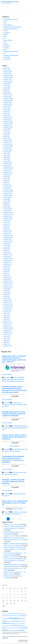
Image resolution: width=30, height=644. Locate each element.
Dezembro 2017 (8, 258)
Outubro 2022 (8, 148)
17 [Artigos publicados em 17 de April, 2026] (18, 598)
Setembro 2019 (8, 218)
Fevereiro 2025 (8, 95)
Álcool (14, 449)
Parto (7, 407)
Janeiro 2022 (7, 165)
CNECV (6, 31)
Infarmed (6, 48)
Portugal (5, 496)
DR (4, 38)
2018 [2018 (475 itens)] (5, 614)
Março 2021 (7, 184)
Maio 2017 (7, 272)
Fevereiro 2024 (8, 118)
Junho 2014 (7, 338)
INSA (5, 50)
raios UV (13, 514)
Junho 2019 (7, 224)
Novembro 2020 (8, 192)
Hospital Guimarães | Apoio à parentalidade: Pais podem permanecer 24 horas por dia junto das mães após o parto (14, 389)
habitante (15, 494)
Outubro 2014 (8, 331)
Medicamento (6, 379)
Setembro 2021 (8, 173)
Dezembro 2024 (8, 98)
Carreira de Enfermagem (11, 29)
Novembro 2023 (8, 123)
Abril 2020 (7, 205)
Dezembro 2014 (8, 327)
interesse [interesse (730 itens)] (23, 626)
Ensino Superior (8, 40)
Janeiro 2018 (7, 257)
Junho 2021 (7, 178)
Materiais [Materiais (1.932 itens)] (5, 630)
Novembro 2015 (8, 306)
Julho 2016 (7, 291)
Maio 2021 (7, 180)
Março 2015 (7, 321)
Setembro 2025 (8, 81)
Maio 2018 (7, 249)
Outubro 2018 (8, 239)
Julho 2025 (7, 85)
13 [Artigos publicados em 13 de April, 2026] (3, 598)
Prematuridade (6, 474)
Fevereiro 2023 (8, 140)
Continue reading (8, 374)
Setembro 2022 (8, 150)
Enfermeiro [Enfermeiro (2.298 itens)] (6, 623)
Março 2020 (7, 207)
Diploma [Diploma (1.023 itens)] (17, 621)
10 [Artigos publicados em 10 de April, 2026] (18, 595)
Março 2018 (7, 253)
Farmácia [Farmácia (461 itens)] (18, 624)
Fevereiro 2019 (8, 232)
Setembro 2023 (8, 127)
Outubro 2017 (8, 262)
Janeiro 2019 (7, 234)
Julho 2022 (7, 154)
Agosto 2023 (7, 129)
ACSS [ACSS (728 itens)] (8, 614)
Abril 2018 (7, 251)
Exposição (15, 512)
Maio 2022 (7, 158)
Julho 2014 (7, 336)
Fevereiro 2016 (8, 300)
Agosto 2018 (7, 243)
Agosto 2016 (7, 289)
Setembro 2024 (8, 104)
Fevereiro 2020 (8, 209)
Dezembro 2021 (8, 167)
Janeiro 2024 (7, 119)
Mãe (25, 405)
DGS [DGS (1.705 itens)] (13, 621)
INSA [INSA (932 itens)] (19, 626)
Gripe (13, 428)
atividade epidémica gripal (20, 426)
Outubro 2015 (8, 308)
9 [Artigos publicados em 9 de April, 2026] (14, 595)
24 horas (15, 403)
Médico (20, 494)
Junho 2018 (7, 247)
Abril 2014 (7, 342)
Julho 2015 (7, 314)
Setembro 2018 (8, 241)
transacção (21, 381)
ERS (5, 42)
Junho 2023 (7, 133)
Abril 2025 (7, 91)
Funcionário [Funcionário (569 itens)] (22, 624)
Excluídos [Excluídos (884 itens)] (13, 624)
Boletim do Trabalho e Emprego (13, 27)
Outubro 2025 (8, 79)
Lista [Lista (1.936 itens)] (4, 628)
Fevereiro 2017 (8, 277)
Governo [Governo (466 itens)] (4, 626)
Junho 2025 (7, 87)
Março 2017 (7, 276)
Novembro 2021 (8, 169)
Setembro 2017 (8, 264)
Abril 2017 (7, 274)
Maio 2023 (7, 135)
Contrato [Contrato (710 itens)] (10, 621)
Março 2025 (7, 93)
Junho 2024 (7, 110)
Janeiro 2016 (7, 302)
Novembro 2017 (8, 260)
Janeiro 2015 (7, 325)
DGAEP (6, 34)
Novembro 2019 (8, 215)
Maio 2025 (7, 89)
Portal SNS (7, 57)
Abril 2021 (7, 182)
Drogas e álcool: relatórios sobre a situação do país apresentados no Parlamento (14, 437)
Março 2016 (7, 298)
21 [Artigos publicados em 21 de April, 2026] (7, 601)
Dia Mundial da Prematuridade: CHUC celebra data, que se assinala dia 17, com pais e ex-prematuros (13, 459)
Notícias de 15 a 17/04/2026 (12, 536)
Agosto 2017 (7, 266)
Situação (17, 451)
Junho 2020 (7, 201)
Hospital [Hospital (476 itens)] (7, 626)
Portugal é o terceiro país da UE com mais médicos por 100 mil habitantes (13, 482)
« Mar (4, 606)
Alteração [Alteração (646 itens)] (18, 614)
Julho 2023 (7, 131)
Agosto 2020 (7, 197)
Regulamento (13, 381)
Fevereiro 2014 (8, 346)
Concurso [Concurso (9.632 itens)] (14, 618)
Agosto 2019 (7, 220)
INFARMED (21, 377)
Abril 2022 (7, 159)
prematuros (14, 474)
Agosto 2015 (7, 312)
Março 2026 (7, 70)
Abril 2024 (7, 114)
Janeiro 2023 (7, 142)
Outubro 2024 (8, 102)
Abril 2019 (7, 228)
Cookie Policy (5, 638)
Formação (7, 46)
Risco (17, 514)
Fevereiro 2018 (8, 255)
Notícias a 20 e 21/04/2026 (11, 524)
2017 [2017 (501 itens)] (3, 614)
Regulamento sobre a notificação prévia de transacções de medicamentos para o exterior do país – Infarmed (14, 359)
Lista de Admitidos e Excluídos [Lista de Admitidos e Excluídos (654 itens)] (13, 628)
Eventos (6, 44)
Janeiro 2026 (7, 74)
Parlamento (5, 451)
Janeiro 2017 (7, 279)
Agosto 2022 (7, 152)
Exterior (15, 377)
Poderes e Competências (11, 55)
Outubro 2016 (8, 285)
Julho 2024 (7, 108)
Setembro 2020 (8, 196)
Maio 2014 (7, 340)
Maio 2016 (7, 295)
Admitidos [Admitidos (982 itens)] (13, 614)
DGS (5, 36)
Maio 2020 (7, 203)
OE (4, 54)
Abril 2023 (7, 137)
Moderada (24, 428)
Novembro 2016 (8, 283)
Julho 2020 (7, 199)
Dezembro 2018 (8, 236)
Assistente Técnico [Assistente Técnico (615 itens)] (12, 616)
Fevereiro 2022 (8, 163)
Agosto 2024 (7, 106)
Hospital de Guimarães (17, 405)
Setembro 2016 (8, 287)
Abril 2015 (7, 319)
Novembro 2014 (8, 329)
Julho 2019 (7, 222)
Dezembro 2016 (8, 281)
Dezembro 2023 (8, 121)
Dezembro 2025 (8, 76)
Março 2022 (7, 161)
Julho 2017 (7, 268)
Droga (18, 449)
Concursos (7, 33)
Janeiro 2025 (7, 97)
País (7, 381)
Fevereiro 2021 (8, 186)
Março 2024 (7, 116)
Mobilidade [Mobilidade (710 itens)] (17, 630)
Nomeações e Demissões (11, 52)
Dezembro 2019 (8, 213)
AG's (5, 23)
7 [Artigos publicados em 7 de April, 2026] (7, 595)
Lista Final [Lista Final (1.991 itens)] (24, 628)
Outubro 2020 (8, 194)
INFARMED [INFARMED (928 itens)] (15, 626)
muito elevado (23, 512)
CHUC (14, 472)
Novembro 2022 (8, 146)
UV (20, 514)
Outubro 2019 (8, 217)
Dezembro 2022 (8, 144)
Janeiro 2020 (7, 211)
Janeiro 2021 (7, 188)
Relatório (12, 451)
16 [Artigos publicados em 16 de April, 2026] (14, 598)
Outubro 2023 (8, 125)
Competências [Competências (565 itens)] (5, 619)
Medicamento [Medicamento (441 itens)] (12, 630)
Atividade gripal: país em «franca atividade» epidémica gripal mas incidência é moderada (14, 414)
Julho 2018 (7, 245)
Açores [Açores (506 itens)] (18, 616)
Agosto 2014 (7, 335)
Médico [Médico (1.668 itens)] (23, 630)
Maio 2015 (7, 317)
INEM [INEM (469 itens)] (10, 626)
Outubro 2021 (8, 171)
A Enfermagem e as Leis (10, 2)
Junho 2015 (7, 316)
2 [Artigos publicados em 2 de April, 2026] (14, 592)
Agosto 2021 (7, 175)
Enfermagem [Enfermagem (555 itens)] (23, 621)
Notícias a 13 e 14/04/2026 (11, 557)
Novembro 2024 (8, 100)
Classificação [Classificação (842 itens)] (24, 616)
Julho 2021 (7, 177)
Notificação (14, 379)
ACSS (5, 21)
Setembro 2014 (8, 333)
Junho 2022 (7, 156)
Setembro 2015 (8, 310)
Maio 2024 (7, 112)
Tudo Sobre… (7, 59)
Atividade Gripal (7, 428)
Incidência (18, 428)
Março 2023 (7, 138)
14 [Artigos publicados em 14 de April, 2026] (7, 598)
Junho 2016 (7, 293)
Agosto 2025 (7, 83)
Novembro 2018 (8, 237)
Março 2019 (7, 230)
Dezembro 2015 (8, 304)
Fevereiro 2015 (8, 323)
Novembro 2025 (8, 78)
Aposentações (8, 25)
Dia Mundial (19, 472)
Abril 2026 (7, 68)
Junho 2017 (7, 270)
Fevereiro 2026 (8, 72)
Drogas (22, 449)
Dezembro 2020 (8, 190)
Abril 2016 (7, 296)
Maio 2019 (7, 226)
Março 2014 (7, 344)
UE (8, 496)
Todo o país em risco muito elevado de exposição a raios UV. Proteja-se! (15, 503)
